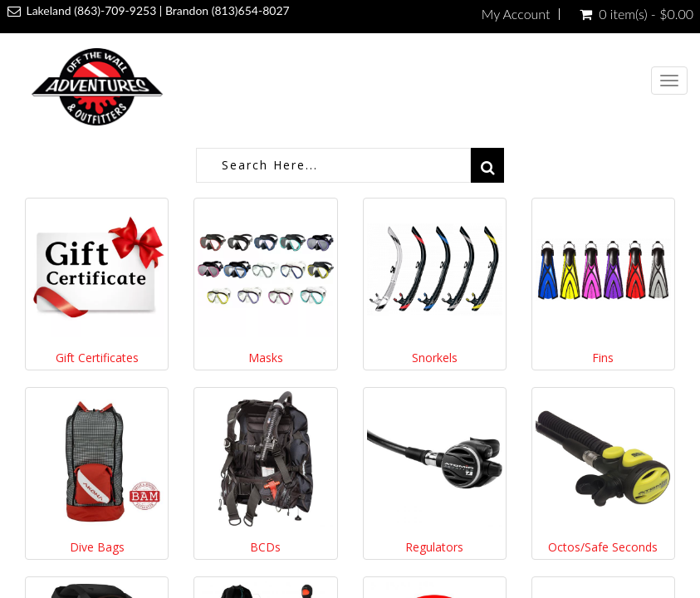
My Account (516, 14)
